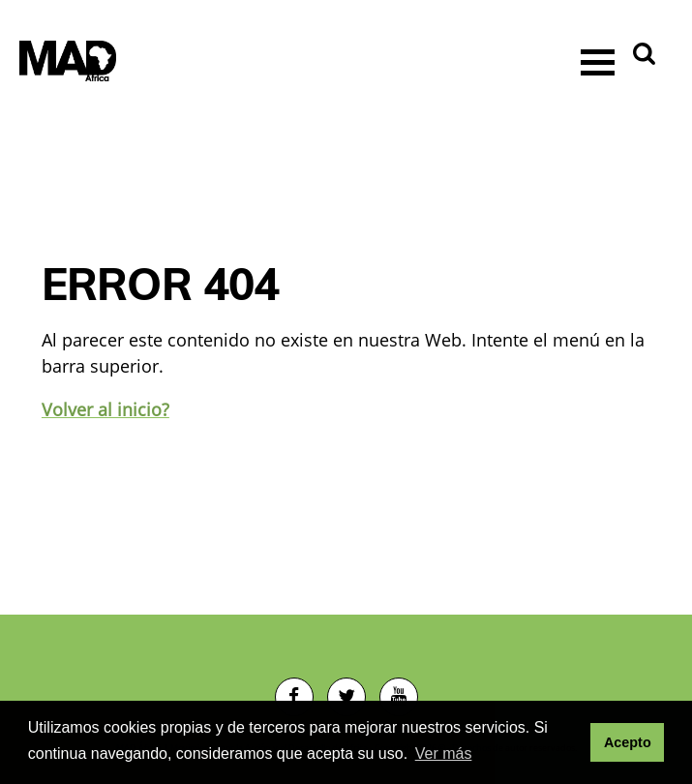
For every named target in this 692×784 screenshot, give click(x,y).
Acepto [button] (628, 742)
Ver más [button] (444, 754)
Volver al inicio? (105, 410)
